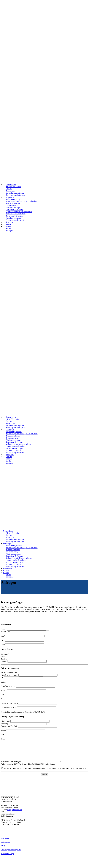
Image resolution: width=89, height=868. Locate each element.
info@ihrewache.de (14, 813)
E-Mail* (24, 661)
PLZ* (23, 636)
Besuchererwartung (28, 686)
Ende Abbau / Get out (29, 708)
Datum (23, 682)
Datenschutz (6, 845)
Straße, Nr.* (25, 632)
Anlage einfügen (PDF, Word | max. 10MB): (32, 767)
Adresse (24, 724)
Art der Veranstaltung (29, 673)
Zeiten (23, 730)
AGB (3, 849)
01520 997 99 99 (7, 837)
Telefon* (24, 659)
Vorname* (24, 654)
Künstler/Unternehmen (29, 675)
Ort (22, 678)
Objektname (25, 721)
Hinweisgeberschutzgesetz (11, 853)
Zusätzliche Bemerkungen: (33, 765)
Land (23, 644)
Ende (23, 699)
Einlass (23, 690)
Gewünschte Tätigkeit (29, 726)
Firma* (23, 629)
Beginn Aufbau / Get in (29, 703)
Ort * (23, 640)
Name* (23, 656)
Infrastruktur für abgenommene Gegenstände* (18, 712)
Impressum (5, 841)
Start (22, 695)
